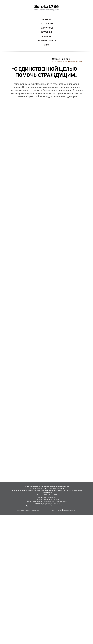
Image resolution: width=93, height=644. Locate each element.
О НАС (47, 45)
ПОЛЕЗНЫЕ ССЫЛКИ (46, 41)
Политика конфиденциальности (64, 510)
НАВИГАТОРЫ (46, 28)
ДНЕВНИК (47, 36)
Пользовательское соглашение (28, 510)
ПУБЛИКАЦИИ (46, 24)
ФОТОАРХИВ (46, 32)
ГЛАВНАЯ (46, 20)
